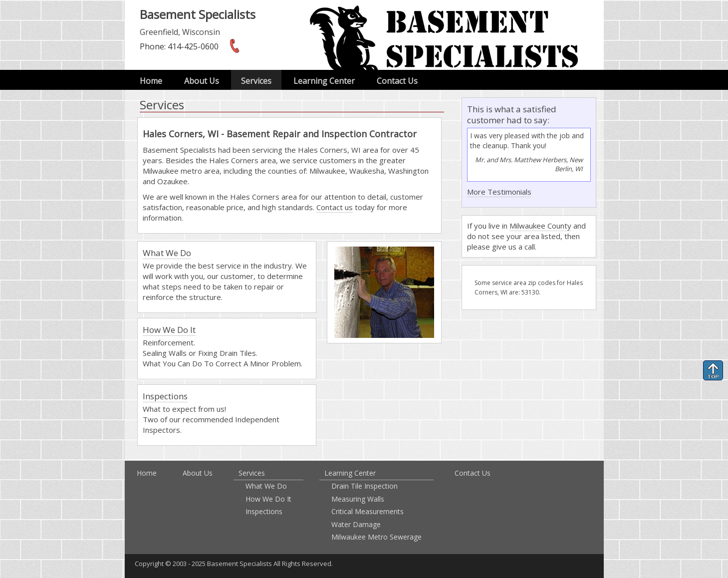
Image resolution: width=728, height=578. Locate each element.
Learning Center (324, 81)
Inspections (165, 396)
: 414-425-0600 (179, 46)
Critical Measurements (367, 511)
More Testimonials (499, 192)
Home (151, 81)
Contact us (335, 207)
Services (256, 81)
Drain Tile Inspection (364, 486)
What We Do (167, 253)
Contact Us (397, 81)
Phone (152, 46)
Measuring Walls (358, 499)
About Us (202, 81)
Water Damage (356, 524)
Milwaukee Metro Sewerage (376, 537)
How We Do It (169, 330)
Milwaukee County (540, 226)
